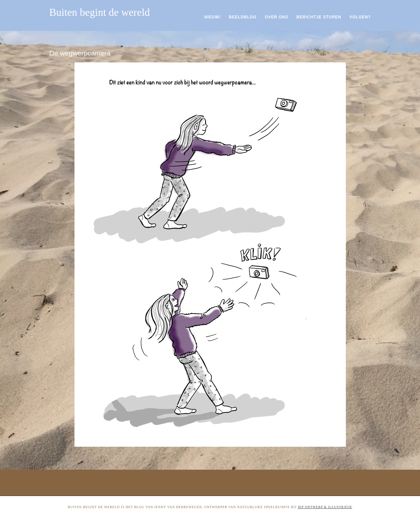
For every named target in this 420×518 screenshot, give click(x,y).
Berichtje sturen (319, 17)
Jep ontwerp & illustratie (325, 507)
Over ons (276, 17)
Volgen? (360, 17)
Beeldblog (243, 17)
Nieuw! (213, 17)
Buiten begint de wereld (100, 12)
